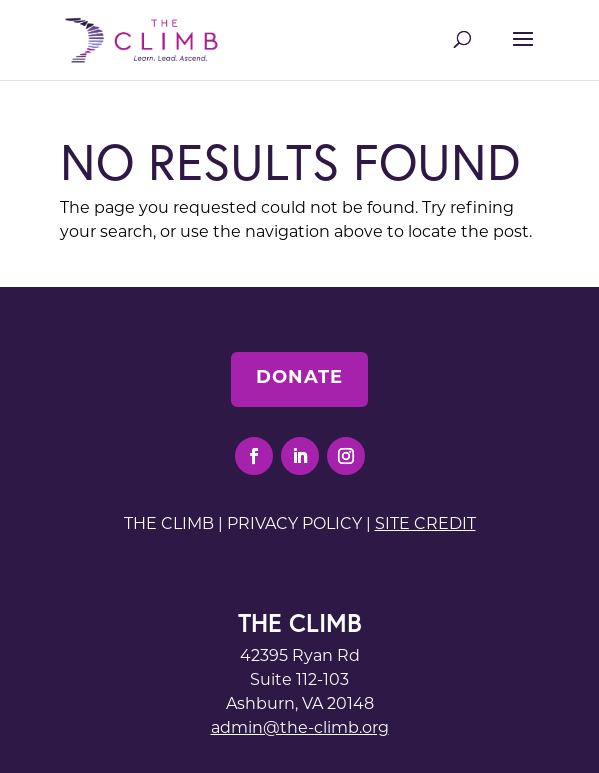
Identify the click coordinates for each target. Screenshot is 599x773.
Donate (299, 378)
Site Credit (425, 525)
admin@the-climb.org (300, 729)
